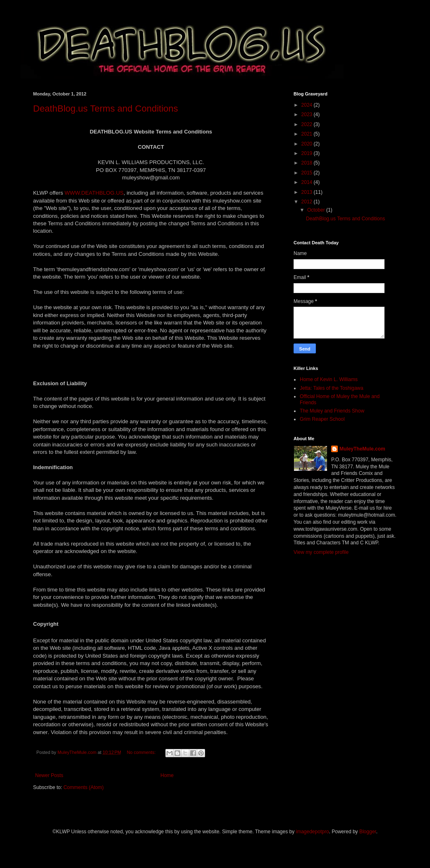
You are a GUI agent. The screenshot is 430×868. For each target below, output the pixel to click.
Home (167, 775)
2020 (308, 144)
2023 (308, 114)
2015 (308, 173)
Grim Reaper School (322, 419)
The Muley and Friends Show (332, 411)
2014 (308, 182)
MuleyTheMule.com (362, 449)
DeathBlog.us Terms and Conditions (106, 108)
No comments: (142, 752)
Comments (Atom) (83, 787)
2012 (308, 202)
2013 (308, 192)
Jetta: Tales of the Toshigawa (332, 388)
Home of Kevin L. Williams (329, 379)
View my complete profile (321, 552)
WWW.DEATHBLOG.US (94, 193)
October (317, 210)
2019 (308, 153)
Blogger (368, 832)
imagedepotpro (313, 832)
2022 (308, 124)
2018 (308, 163)
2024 (308, 105)
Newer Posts (49, 775)
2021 (308, 134)
